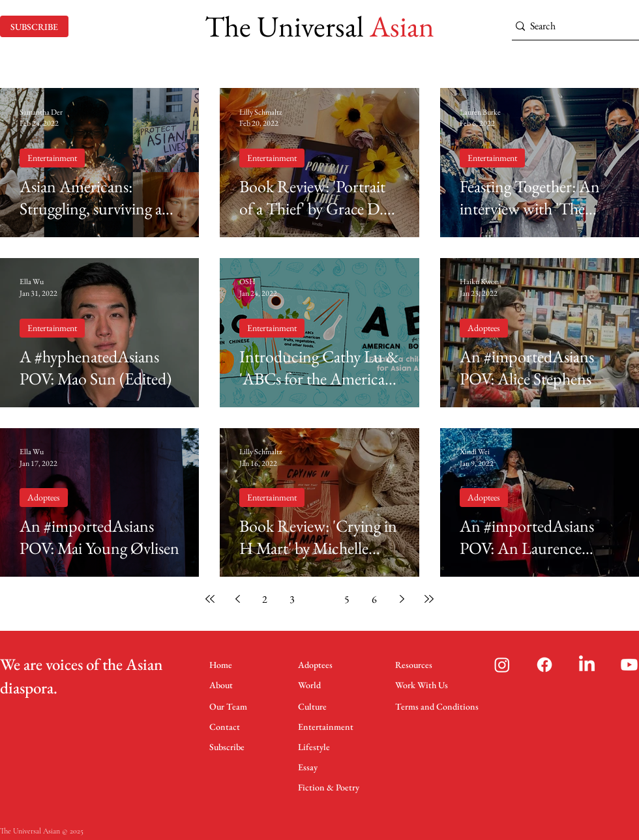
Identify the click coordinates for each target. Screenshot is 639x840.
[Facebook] (544, 665)
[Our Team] (231, 706)
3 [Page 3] (292, 599)
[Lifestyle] (317, 746)
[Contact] (227, 726)
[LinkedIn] (587, 665)
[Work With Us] (427, 685)
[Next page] (402, 599)
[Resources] (417, 664)
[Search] (571, 26)
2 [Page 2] (265, 599)
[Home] (227, 664)
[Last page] (429, 599)
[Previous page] (237, 599)
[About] (227, 685)
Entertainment (52, 158)
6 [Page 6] (374, 599)
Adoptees (484, 328)
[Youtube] (629, 665)
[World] (315, 685)
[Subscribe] (231, 746)
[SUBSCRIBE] (34, 26)
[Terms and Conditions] (438, 706)
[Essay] (310, 767)
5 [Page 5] (347, 599)
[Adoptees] (319, 664)
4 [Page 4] (319, 599)
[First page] (210, 599)
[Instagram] (502, 665)
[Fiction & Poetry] (330, 787)
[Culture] (315, 706)
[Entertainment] (326, 726)
